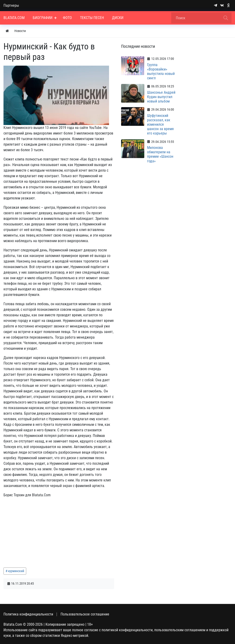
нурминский (16, 571)
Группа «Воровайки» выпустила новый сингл (161, 72)
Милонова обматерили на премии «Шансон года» (160, 154)
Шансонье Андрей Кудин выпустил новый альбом (161, 97)
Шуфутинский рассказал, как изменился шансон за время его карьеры (160, 125)
